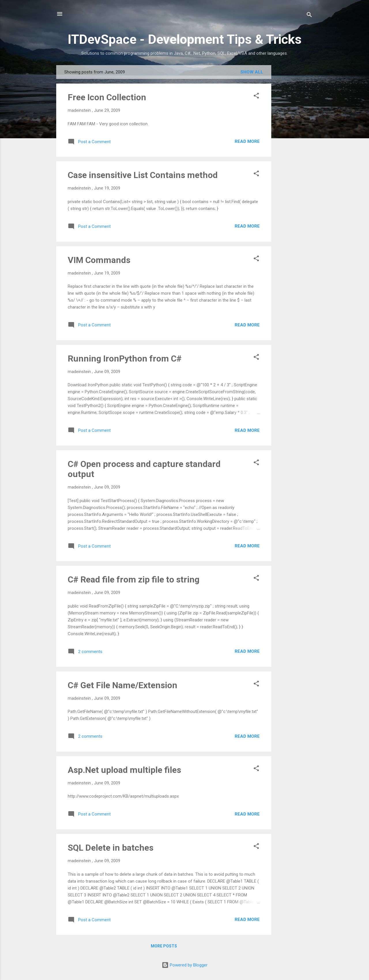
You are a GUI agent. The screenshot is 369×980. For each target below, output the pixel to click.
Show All (252, 72)
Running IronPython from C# (125, 358)
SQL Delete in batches (111, 848)
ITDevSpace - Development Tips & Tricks (185, 39)
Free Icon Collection (107, 97)
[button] (256, 97)
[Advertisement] (294, 152)
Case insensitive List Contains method (143, 175)
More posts (164, 946)
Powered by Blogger (185, 965)
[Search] (309, 16)
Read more (247, 141)
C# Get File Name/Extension (123, 685)
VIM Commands (99, 260)
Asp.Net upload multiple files (124, 770)
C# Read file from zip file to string (134, 579)
